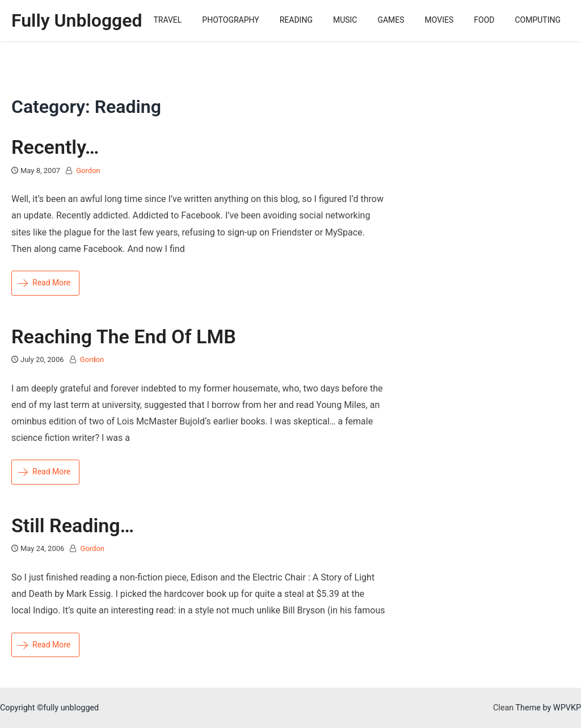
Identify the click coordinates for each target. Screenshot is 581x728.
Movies (439, 20)
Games (391, 20)
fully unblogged (77, 20)
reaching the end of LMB (124, 336)
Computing (538, 20)
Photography (230, 20)
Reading (296, 20)
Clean (503, 708)
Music (345, 20)
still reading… (73, 525)
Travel (167, 20)
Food (484, 20)
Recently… (55, 147)
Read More (44, 283)
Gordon (88, 171)
